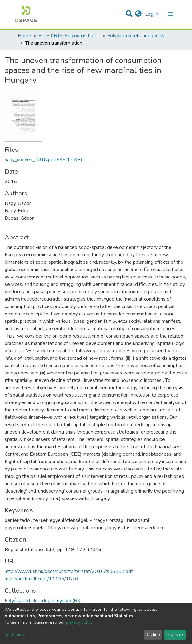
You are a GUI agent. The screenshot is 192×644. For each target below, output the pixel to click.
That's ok (175, 635)
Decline (153, 635)
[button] (138, 14)
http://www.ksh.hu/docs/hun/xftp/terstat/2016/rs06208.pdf (69, 571)
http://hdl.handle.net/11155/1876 (41, 579)
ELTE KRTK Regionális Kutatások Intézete (69, 36)
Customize (14, 635)
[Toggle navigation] (170, 14)
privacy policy (79, 622)
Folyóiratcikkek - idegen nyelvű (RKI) (138, 36)
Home (24, 36)
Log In (152, 14)
